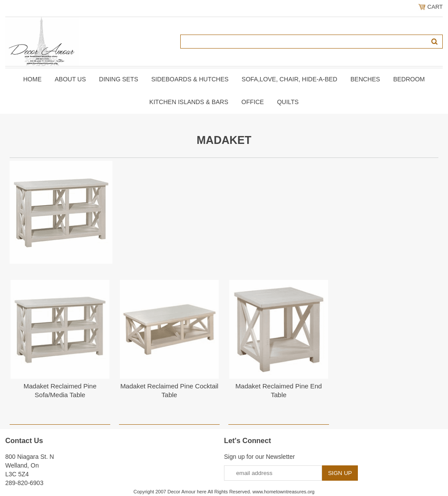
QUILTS (288, 102)
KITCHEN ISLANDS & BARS (189, 102)
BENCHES (365, 79)
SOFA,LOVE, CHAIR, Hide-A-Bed (289, 79)
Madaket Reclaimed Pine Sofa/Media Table (60, 390)
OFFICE (253, 102)
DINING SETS (118, 79)
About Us (70, 79)
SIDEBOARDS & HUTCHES (190, 79)
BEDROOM (409, 79)
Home (32, 79)
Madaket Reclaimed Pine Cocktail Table (169, 390)
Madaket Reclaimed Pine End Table (279, 390)
